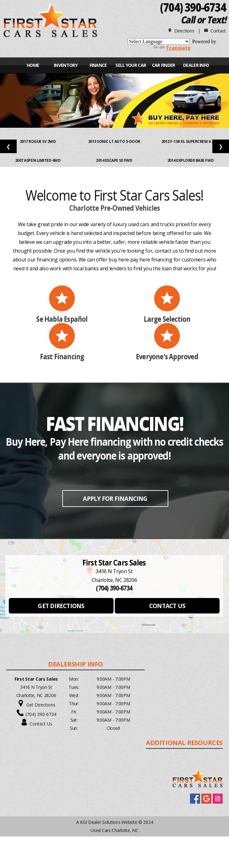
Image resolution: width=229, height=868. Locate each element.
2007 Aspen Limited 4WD (38, 160)
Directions (181, 31)
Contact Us (41, 724)
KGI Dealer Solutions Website (109, 822)
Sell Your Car (131, 65)
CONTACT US (167, 606)
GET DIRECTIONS (61, 606)
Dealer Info (196, 65)
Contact (215, 31)
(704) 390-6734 (41, 714)
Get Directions (41, 705)
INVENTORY (66, 65)
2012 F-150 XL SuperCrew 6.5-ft (191, 141)
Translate (172, 48)
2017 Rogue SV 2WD (38, 141)
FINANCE (98, 65)
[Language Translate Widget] (159, 41)
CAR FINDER (164, 65)
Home (33, 65)
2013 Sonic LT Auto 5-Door (115, 141)
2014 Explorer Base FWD (191, 160)
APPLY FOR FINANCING (115, 499)
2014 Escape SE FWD (114, 160)
